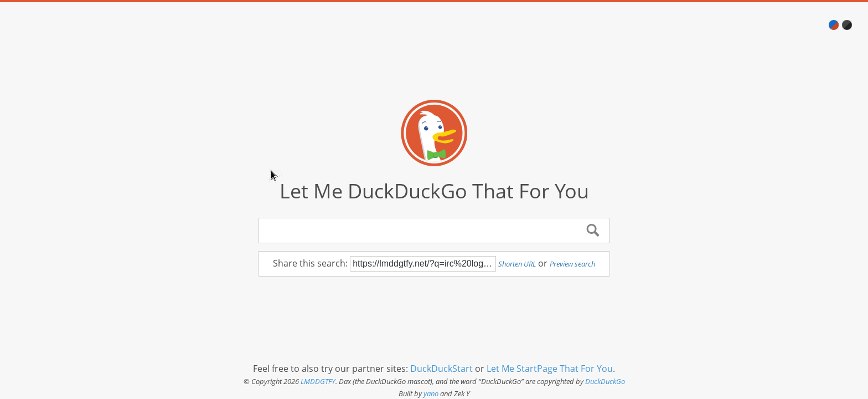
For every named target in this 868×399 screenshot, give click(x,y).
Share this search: (311, 263)
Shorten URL (517, 264)
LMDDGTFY (318, 381)
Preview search (572, 264)
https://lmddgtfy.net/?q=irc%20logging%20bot (423, 264)
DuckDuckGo (605, 381)
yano (431, 393)
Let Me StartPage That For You (550, 369)
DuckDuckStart (441, 369)
